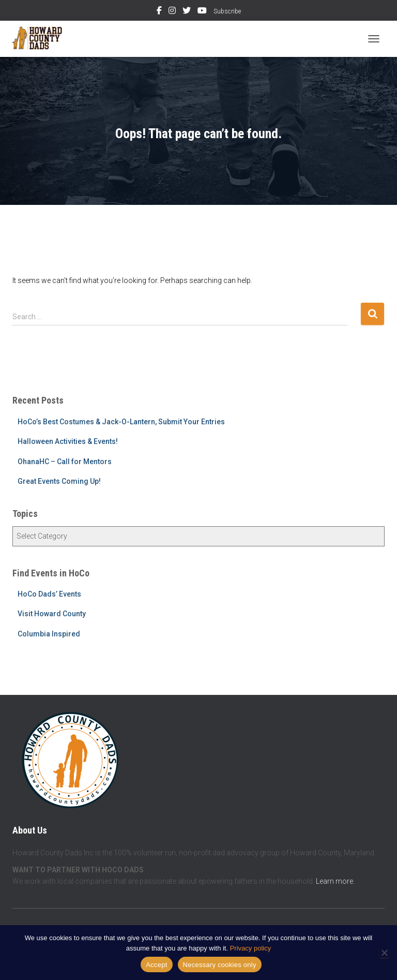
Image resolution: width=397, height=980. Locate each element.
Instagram (172, 12)
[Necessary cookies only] (384, 953)
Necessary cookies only (220, 965)
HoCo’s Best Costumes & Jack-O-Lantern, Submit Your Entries (121, 422)
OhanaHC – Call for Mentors (65, 462)
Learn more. (335, 881)
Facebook (159, 12)
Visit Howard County (52, 614)
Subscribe (227, 11)
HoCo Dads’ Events (49, 594)
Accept (156, 965)
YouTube (202, 12)
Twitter (187, 12)
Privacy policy (250, 948)
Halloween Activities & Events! (68, 441)
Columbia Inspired (49, 634)
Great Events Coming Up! (59, 481)
